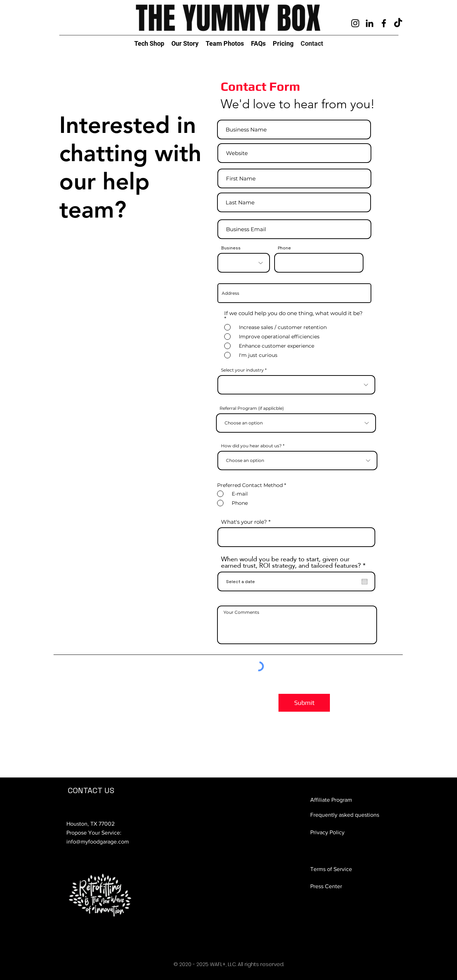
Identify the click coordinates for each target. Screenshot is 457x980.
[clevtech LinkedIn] (370, 23)
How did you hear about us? (251, 446)
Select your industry (242, 370)
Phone (284, 248)
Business (231, 248)
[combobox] (294, 293)
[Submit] (304, 703)
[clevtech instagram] (355, 23)
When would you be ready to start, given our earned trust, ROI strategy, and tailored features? (295, 562)
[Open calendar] (365, 582)
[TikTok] (398, 23)
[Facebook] (384, 23)
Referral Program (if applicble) (252, 408)
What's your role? (244, 522)
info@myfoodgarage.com (98, 842)
